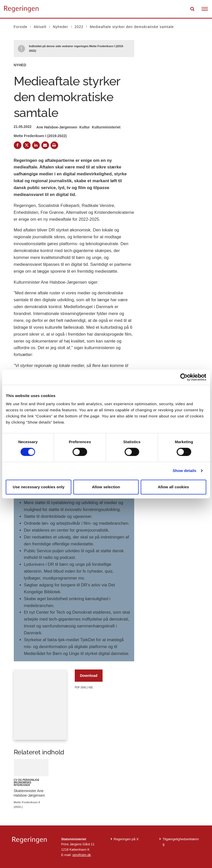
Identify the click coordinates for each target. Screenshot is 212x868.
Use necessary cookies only (39, 487)
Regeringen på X (126, 839)
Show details (185, 471)
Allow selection (106, 487)
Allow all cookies (173, 487)
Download (89, 676)
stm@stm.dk (82, 855)
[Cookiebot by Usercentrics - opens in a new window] (184, 377)
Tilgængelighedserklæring (181, 842)
